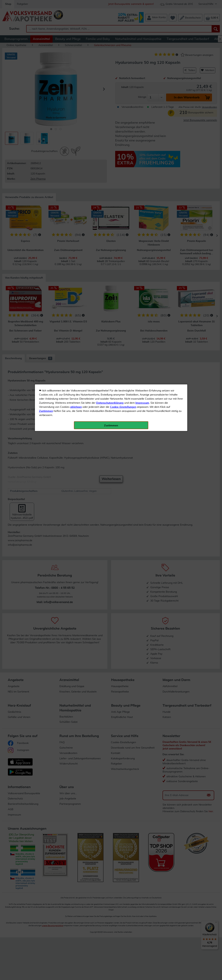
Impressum (142, 83)
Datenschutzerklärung (110, 83)
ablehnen (76, 87)
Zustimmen (46, 92)
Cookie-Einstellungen (123, 87)
